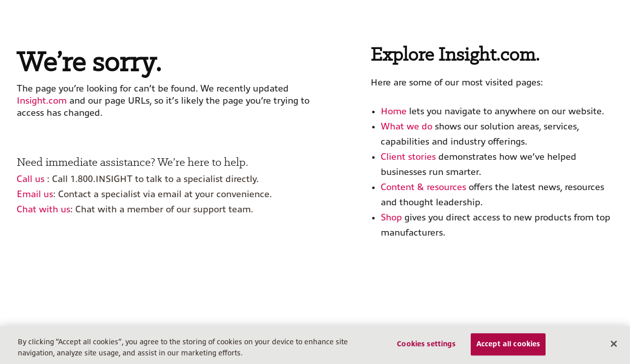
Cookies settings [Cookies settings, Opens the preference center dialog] (426, 344)
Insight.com (42, 101)
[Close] (614, 344)
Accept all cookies (508, 344)
